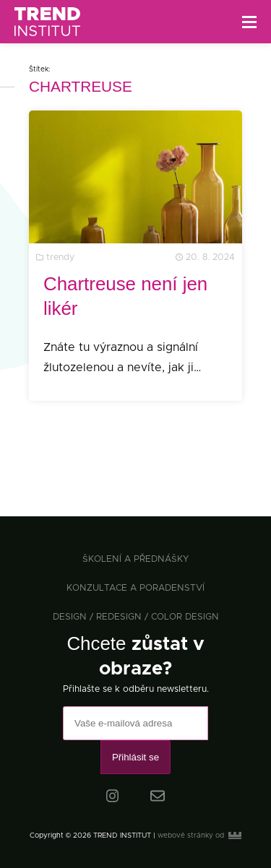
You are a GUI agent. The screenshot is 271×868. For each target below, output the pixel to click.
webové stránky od (199, 836)
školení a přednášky (135, 559)
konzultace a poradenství (135, 588)
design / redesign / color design (136, 617)
